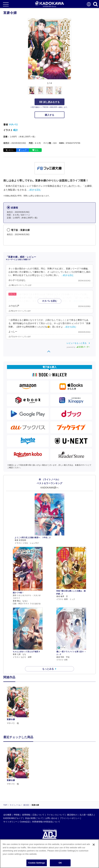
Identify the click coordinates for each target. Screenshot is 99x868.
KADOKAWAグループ (13, 787)
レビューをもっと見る (77, 343)
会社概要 (7, 783)
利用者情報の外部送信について (46, 790)
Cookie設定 (25, 790)
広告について (38, 783)
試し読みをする (49, 102)
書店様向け (72, 783)
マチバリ (13, 125)
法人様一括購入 (87, 783)
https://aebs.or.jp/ (11, 822)
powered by (78, 347)
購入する (49, 115)
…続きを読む (34, 190)
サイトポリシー (10, 790)
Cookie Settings (37, 863)
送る (37, 150)
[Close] (94, 845)
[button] (73, 92)
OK (60, 863)
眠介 (16, 130)
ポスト (11, 150)
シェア (24, 150)
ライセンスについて (56, 783)
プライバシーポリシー (70, 787)
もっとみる (48, 669)
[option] (19, 705)
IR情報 (17, 783)
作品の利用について (34, 787)
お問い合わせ (51, 787)
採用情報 (26, 783)
